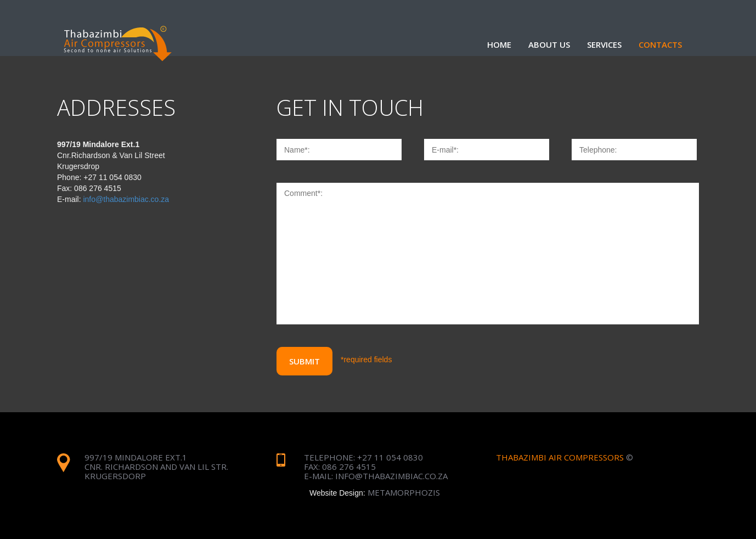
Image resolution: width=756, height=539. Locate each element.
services (604, 44)
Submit (304, 361)
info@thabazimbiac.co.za (126, 199)
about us (549, 44)
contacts (660, 44)
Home (499, 44)
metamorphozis (404, 492)
